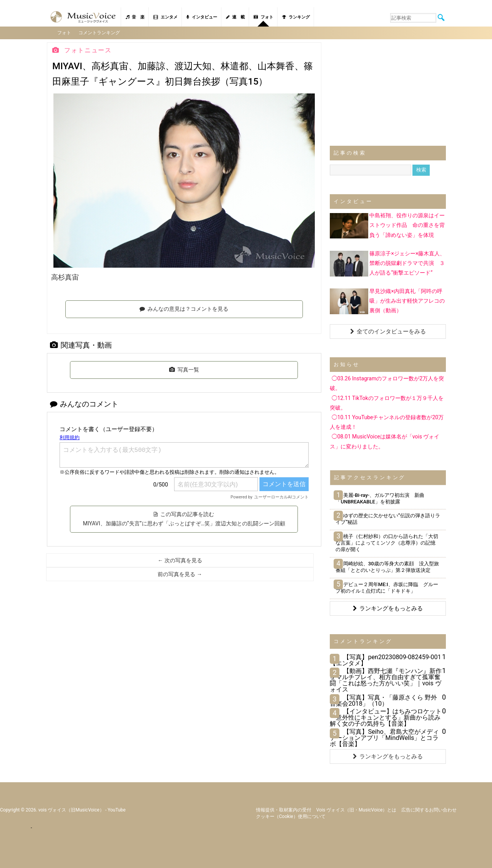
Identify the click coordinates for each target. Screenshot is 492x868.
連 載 (235, 17)
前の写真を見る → (180, 573)
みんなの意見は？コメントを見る (184, 308)
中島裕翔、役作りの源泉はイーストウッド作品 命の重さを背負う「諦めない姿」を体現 (407, 225)
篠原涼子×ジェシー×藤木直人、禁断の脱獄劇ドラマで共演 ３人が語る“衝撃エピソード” (407, 262)
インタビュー (202, 17)
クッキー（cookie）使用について (291, 816)
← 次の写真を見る (180, 560)
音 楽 (135, 17)
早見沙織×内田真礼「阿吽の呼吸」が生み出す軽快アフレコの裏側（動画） (407, 300)
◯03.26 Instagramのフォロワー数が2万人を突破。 (387, 383)
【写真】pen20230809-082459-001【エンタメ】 (385, 659)
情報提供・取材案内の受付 (284, 810)
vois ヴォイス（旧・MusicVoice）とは (357, 810)
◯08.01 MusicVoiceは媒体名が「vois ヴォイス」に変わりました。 (385, 441)
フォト (263, 17)
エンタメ (165, 17)
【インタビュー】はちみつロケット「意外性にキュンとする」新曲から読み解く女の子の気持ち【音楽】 (386, 717)
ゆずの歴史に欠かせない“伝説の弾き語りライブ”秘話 (388, 518)
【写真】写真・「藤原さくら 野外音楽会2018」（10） (383, 700)
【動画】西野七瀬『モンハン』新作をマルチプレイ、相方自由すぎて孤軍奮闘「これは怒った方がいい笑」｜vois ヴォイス (386, 680)
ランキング (296, 17)
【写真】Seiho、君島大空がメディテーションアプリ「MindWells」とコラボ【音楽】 (384, 737)
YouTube (117, 810)
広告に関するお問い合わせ (429, 810)
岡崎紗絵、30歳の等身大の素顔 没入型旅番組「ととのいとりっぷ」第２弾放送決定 (387, 566)
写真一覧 (184, 369)
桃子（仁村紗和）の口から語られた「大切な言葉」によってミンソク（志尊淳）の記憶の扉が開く (387, 542)
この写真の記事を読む (184, 518)
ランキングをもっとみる (388, 608)
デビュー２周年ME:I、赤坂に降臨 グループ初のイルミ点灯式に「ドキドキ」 (387, 587)
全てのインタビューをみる (388, 331)
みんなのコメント (84, 403)
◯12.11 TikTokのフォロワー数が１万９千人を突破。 (386, 402)
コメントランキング (100, 32)
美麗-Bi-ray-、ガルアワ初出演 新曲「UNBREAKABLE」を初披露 (380, 498)
